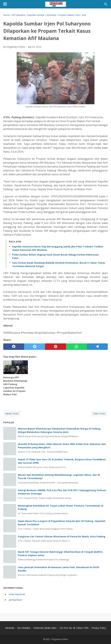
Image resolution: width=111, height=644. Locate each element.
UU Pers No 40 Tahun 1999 (74, 628)
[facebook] (14, 347)
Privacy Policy (99, 628)
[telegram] (97, 347)
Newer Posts (12, 414)
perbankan (15, 600)
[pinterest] (56, 347)
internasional (17, 594)
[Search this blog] (106, 4)
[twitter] (35, 347)
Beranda (10, 628)
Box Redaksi (24, 628)
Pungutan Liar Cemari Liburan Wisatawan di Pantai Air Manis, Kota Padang (62, 536)
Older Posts (99, 414)
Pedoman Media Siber (45, 628)
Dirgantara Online (60, 639)
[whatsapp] (76, 347)
